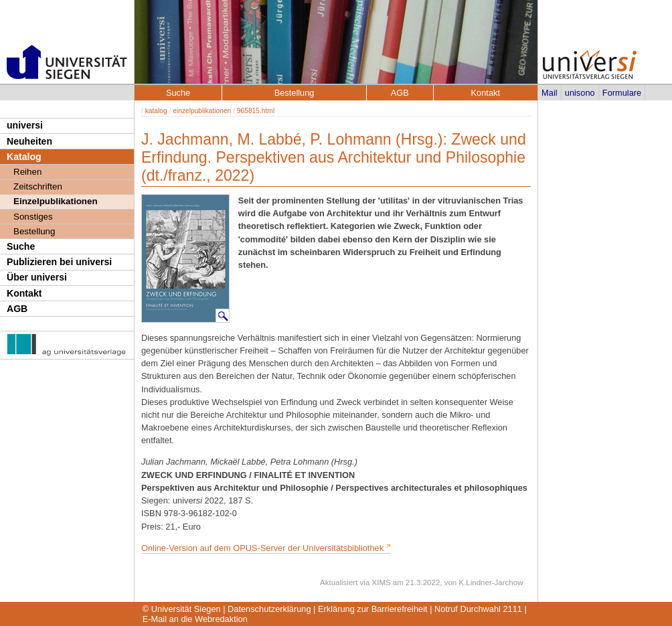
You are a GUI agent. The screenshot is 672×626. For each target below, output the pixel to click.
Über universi (37, 277)
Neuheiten (29, 141)
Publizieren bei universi (59, 262)
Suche (21, 246)
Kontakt (24, 293)
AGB (17, 309)
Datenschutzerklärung (269, 609)
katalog (156, 111)
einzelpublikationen (202, 111)
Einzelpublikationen (56, 201)
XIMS (382, 582)
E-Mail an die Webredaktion (195, 619)
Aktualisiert (339, 582)
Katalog (24, 157)
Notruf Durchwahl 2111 (478, 609)
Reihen (27, 172)
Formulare (622, 93)
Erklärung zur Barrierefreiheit (373, 609)
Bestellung (34, 231)
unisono (580, 93)
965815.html (256, 111)
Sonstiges (33, 217)
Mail (549, 93)
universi (25, 125)
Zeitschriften (38, 186)
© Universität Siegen (182, 609)
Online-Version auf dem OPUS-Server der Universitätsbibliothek (264, 548)
